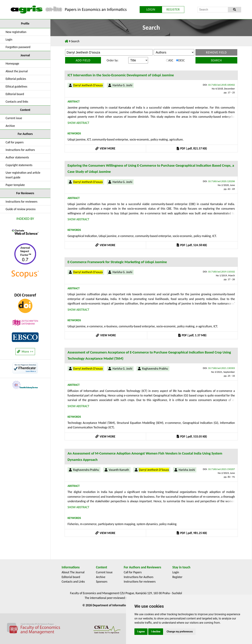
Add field (83, 60)
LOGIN (151, 9)
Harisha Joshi (187, 470)
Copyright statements (19, 165)
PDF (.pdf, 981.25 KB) (192, 533)
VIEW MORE (105, 148)
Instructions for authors (20, 150)
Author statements (17, 157)
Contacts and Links (73, 582)
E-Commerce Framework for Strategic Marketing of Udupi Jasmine (117, 262)
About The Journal (73, 572)
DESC (180, 60)
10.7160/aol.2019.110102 (221, 272)
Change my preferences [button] (180, 632)
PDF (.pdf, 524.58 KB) (192, 245)
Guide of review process (21, 209)
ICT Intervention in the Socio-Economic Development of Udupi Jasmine (121, 75)
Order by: (112, 60)
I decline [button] (156, 632)
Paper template (15, 185)
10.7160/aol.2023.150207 (221, 469)
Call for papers (15, 142)
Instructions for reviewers (22, 202)
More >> (25, 352)
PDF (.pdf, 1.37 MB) (192, 335)
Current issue (14, 118)
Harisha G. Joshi (122, 85)
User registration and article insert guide (23, 175)
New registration (16, 32)
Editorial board (15, 94)
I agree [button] (141, 632)
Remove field (216, 52)
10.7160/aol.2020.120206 (221, 181)
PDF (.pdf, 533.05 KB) (192, 436)
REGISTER (173, 9)
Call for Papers (133, 572)
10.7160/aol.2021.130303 (221, 368)
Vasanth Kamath (119, 470)
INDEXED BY (25, 219)
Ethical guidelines (16, 86)
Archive (10, 126)
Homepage (12, 64)
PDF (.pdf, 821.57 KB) (192, 148)
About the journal (17, 71)
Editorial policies (16, 79)
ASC (170, 60)
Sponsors (102, 582)
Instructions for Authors (139, 577)
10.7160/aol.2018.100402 (221, 85)
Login (9, 39)
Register (177, 577)
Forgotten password (18, 47)
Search (216, 60)
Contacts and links (17, 102)
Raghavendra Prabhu (155, 369)
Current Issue (104, 572)
